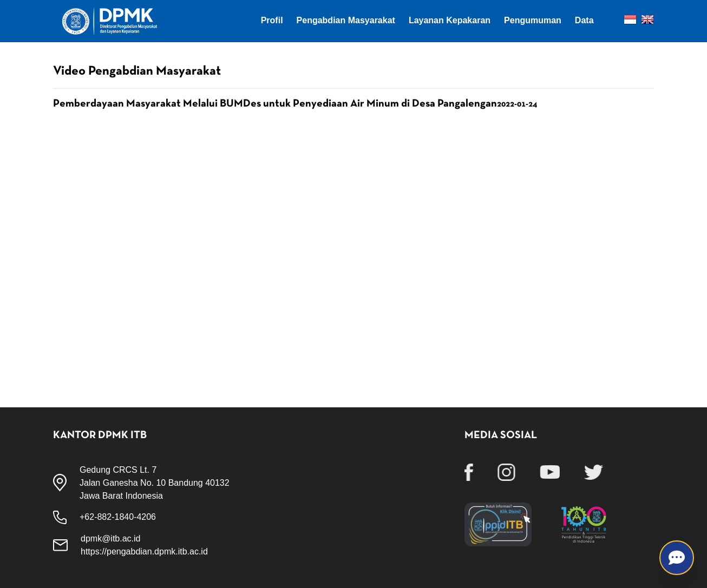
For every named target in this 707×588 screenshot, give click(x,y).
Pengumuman (533, 20)
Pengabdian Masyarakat (346, 20)
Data (584, 20)
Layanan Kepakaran (450, 20)
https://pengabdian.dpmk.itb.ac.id (144, 551)
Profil (272, 20)
